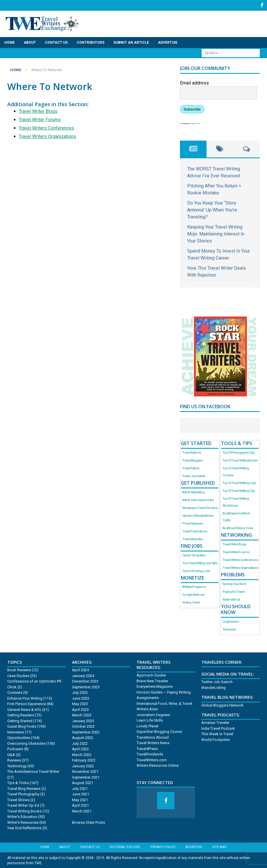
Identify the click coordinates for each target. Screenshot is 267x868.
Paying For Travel (233, 591)
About (30, 42)
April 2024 (80, 670)
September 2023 (86, 686)
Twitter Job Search (217, 682)
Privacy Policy (163, 846)
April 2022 (80, 749)
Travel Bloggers (192, 460)
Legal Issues (231, 621)
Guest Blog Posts (22, 726)
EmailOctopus (195, 123)
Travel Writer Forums (40, 119)
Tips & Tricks (18, 783)
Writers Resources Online (158, 765)
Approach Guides (151, 675)
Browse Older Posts (89, 822)
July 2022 (80, 743)
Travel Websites (193, 539)
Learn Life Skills (150, 720)
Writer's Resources (23, 822)
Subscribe (192, 109)
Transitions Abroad (153, 737)
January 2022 (83, 765)
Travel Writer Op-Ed (23, 805)
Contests (15, 692)
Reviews (14, 760)
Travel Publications (195, 531)
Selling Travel (191, 602)
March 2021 (82, 811)
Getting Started (20, 720)
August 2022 (83, 737)
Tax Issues (229, 629)
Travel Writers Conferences (46, 127)
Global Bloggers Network (222, 705)
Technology (17, 765)
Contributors (91, 42)
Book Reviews (19, 670)
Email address (194, 82)
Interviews (16, 732)
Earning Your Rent (234, 583)
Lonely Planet (148, 726)
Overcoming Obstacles (26, 743)
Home (10, 42)
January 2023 (83, 720)
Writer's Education (22, 816)
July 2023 (80, 692)
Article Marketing (193, 492)
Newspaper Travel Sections (200, 507)
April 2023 (80, 709)
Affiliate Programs (194, 587)
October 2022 (83, 726)
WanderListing (213, 687)
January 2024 (83, 675)
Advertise (168, 42)
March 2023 (82, 715)
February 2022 (84, 760)
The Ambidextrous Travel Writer (33, 771)
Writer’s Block (231, 599)
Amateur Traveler (215, 722)
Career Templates (194, 555)
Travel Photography (23, 794)
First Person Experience (27, 704)
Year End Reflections (24, 828)
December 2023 (85, 681)
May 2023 (80, 704)
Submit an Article (131, 42)
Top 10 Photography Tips (239, 452)
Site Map (219, 846)
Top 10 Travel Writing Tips (239, 490)
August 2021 (83, 783)
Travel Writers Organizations (47, 136)
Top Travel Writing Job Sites (200, 563)
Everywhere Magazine (155, 686)
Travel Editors (191, 468)
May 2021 (80, 799)
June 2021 (81, 794)
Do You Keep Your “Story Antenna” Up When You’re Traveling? (212, 209)
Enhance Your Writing (25, 698)
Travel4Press (147, 748)
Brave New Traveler (152, 680)
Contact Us (56, 42)
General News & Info (24, 709)
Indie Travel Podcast (218, 728)
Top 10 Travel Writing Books (240, 460)
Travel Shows (18, 799)
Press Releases (193, 523)
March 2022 (82, 754)
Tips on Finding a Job (196, 570)
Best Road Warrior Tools (238, 528)
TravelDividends (150, 754)
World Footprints (216, 739)
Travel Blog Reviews (24, 788)
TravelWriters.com (152, 759)
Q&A (11, 754)
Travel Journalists (194, 476)
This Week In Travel (217, 734)
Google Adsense (193, 594)
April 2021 (80, 805)
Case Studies (18, 675)
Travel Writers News (153, 743)
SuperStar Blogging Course (159, 731)
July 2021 (80, 788)
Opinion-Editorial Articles (198, 515)
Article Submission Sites (198, 500)
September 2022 (86, 732)
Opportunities (19, 737)
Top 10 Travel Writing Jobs (239, 482)
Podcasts (15, 749)
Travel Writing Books (24, 811)
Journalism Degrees (153, 714)
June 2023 (81, 698)
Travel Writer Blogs (38, 111)
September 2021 (86, 777)
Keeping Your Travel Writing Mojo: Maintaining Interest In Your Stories (216, 233)
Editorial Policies (125, 846)
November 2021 (85, 771)
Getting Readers (21, 715)
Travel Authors (191, 452)
